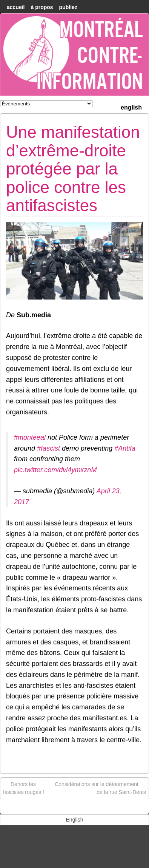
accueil (16, 7)
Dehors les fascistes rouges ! (24, 788)
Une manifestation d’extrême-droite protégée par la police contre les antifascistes (73, 169)
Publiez (68, 7)
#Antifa (125, 448)
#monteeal (30, 437)
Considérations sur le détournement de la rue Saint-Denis (100, 788)
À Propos (42, 7)
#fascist (48, 448)
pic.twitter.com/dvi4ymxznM (55, 470)
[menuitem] (131, 107)
